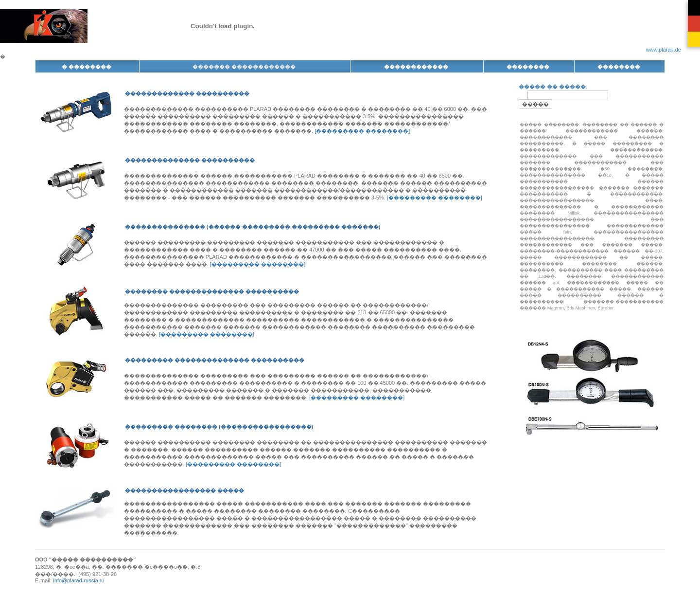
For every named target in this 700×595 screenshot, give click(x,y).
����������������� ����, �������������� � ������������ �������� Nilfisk (592, 207)
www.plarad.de (664, 50)
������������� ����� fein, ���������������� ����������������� (592, 232)
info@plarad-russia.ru (79, 580)
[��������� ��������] (362, 131)
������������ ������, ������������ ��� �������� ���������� (592, 137)
